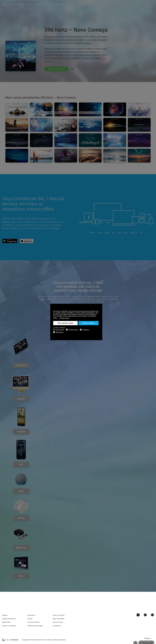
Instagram (152, 615)
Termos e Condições (9, 626)
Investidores (57, 626)
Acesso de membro (135, 4)
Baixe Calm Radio (117, 4)
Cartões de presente (9, 619)
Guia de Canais (58, 622)
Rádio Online (6, 622)
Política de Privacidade (35, 626)
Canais (30, 4)
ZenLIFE (49, 4)
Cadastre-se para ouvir (56, 69)
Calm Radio (13, 4)
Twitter (145, 615)
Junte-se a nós (101, 4)
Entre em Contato (59, 615)
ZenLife (30, 619)
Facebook (138, 615)
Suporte (5, 615)
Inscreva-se (31, 615)
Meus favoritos (39, 4)
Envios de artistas (33, 622)
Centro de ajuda (60, 4)
